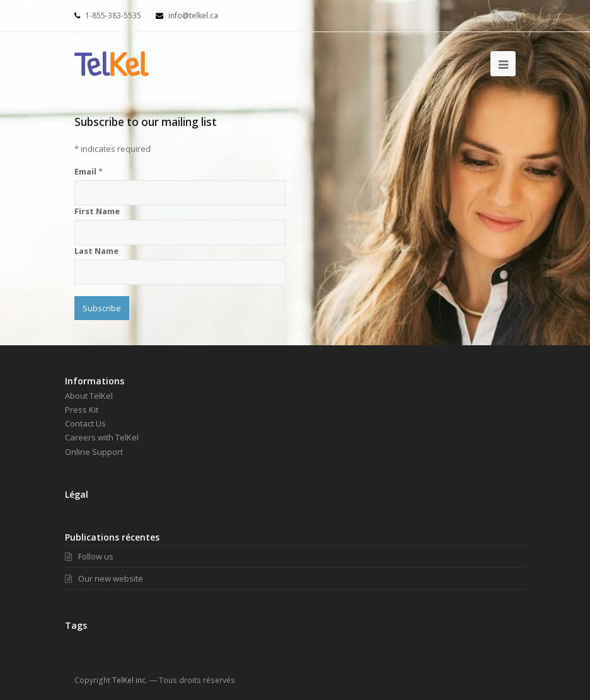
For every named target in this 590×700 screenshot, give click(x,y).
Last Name (96, 251)
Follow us (89, 556)
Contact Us (85, 423)
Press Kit (82, 410)
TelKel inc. (130, 680)
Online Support (94, 452)
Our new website (104, 578)
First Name (97, 211)
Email (89, 171)
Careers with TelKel (102, 437)
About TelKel (89, 396)
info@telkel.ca (187, 15)
